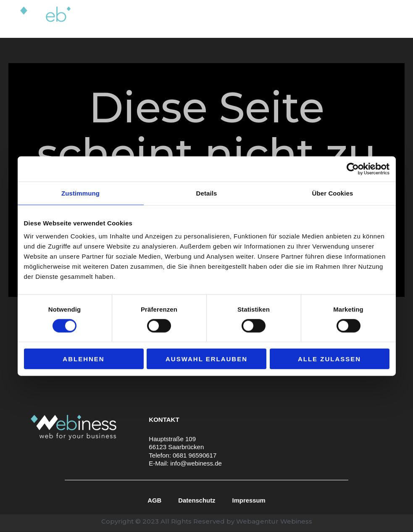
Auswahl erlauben (206, 359)
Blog (345, 19)
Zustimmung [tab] (80, 193)
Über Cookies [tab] (333, 193)
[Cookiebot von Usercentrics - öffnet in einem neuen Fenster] (353, 169)
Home (173, 19)
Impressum (249, 500)
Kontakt (379, 19)
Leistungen (218, 19)
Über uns (269, 19)
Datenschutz (197, 500)
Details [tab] (207, 193)
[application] (237, 19)
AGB (154, 500)
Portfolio (311, 19)
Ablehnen (83, 359)
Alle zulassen (329, 359)
